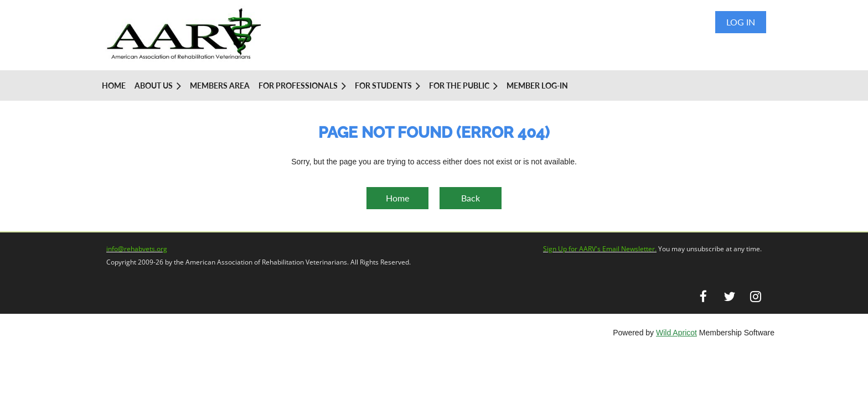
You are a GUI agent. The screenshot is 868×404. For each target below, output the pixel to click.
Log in (741, 22)
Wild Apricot (676, 333)
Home (397, 198)
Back (471, 198)
